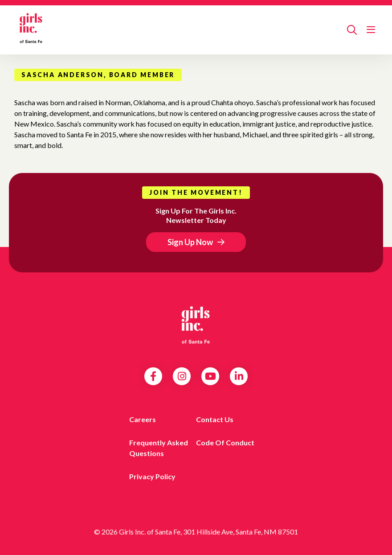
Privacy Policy (152, 476)
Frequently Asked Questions (159, 448)
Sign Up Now (190, 242)
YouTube (210, 376)
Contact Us (215, 419)
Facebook (153, 376)
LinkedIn (239, 376)
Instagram (182, 376)
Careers (143, 419)
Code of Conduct (225, 442)
